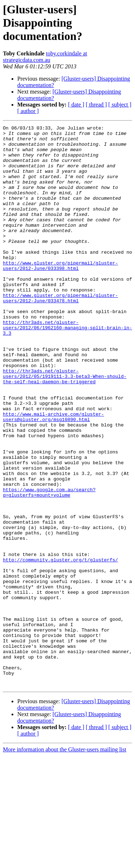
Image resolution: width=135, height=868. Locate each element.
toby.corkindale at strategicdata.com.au (45, 57)
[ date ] (76, 105)
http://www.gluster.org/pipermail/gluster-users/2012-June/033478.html (60, 333)
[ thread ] (96, 105)
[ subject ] (120, 105)
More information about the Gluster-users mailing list (65, 862)
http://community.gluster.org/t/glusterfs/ (60, 647)
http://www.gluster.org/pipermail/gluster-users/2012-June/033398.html (60, 294)
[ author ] (28, 111)
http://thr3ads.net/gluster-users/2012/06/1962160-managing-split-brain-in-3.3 (67, 369)
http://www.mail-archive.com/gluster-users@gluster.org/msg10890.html (53, 475)
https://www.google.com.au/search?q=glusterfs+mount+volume (49, 566)
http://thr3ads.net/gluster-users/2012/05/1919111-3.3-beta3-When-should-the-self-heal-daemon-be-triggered (65, 427)
